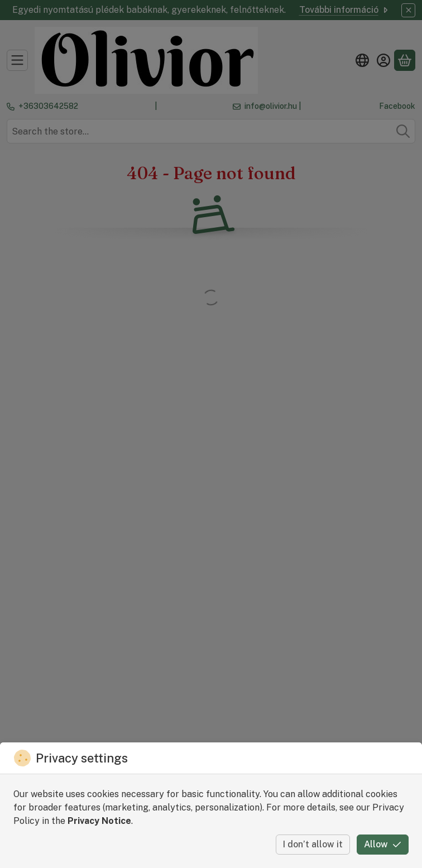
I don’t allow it (313, 844)
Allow (383, 844)
